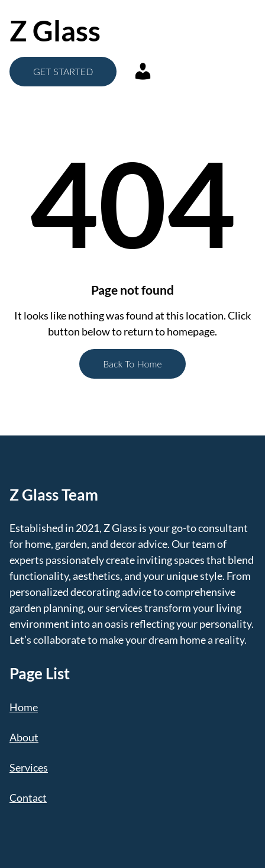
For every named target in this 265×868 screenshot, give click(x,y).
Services (29, 767)
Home (24, 707)
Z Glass (55, 30)
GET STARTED (63, 71)
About (24, 737)
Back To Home (132, 364)
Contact (28, 798)
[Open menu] (195, 31)
